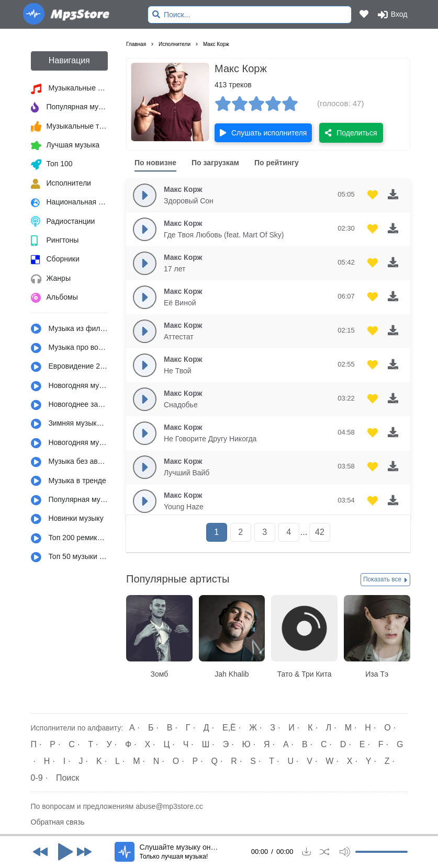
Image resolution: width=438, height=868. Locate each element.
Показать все (385, 580)
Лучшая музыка (65, 146)
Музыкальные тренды (70, 127)
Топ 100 (52, 165)
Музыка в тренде (69, 481)
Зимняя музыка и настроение (70, 424)
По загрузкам (215, 163)
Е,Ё (229, 728)
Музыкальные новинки (70, 89)
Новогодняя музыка (70, 443)
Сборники (55, 260)
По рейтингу (277, 163)
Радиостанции (63, 222)
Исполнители (61, 184)
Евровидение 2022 (70, 367)
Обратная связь (58, 822)
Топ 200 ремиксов (70, 539)
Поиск (68, 778)
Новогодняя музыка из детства (70, 386)
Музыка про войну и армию (70, 348)
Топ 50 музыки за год (70, 557)
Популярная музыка (70, 108)
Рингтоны (55, 241)
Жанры (51, 279)
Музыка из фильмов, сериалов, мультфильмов (70, 329)
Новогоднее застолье (70, 405)
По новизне (155, 163)
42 (320, 532)
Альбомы (54, 298)
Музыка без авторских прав (70, 462)
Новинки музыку (67, 519)
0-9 (37, 778)
